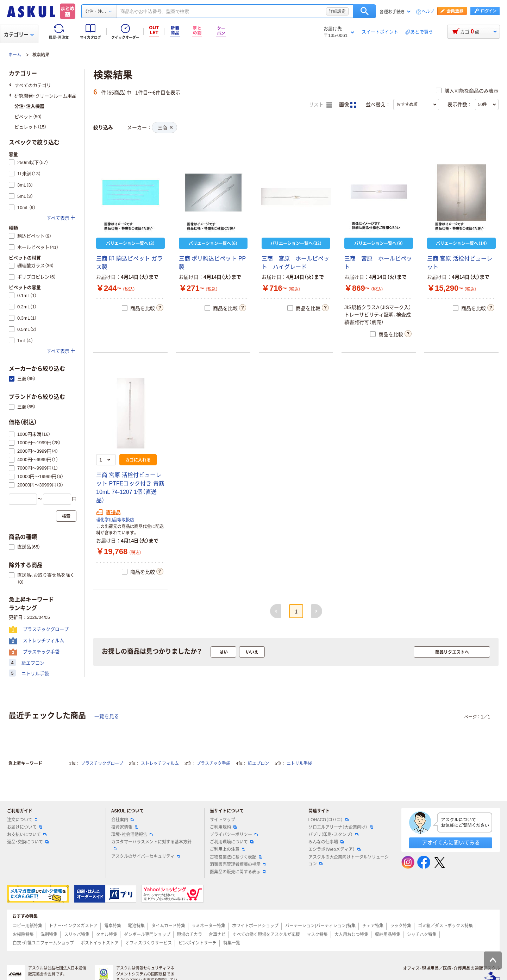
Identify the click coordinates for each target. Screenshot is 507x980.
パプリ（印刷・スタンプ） (333, 835)
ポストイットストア (100, 943)
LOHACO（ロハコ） (329, 820)
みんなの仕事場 (326, 842)
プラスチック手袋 (213, 764)
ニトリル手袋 (299, 764)
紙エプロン (258, 764)
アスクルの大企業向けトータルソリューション (349, 860)
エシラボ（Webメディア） (334, 849)
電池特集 (136, 926)
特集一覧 (232, 943)
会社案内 (123, 820)
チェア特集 (373, 926)
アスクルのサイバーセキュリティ (146, 856)
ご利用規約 (223, 827)
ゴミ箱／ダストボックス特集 (445, 926)
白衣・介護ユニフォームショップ (43, 943)
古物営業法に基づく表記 (236, 857)
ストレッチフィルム (160, 764)
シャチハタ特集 (422, 935)
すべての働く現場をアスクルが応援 (266, 935)
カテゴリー (19, 34)
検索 (365, 11)
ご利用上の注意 (227, 849)
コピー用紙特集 (27, 926)
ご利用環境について (232, 842)
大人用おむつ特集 (351, 935)
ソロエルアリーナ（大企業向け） (341, 827)
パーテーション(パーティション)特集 (320, 926)
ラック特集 (401, 926)
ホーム (15, 55)
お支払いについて (27, 835)
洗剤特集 (49, 935)
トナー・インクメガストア (73, 926)
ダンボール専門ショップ (147, 935)
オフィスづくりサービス (149, 943)
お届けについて (25, 827)
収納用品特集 (388, 935)
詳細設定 (337, 11)
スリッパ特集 (77, 935)
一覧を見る (107, 716)
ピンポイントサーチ (198, 943)
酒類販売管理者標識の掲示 (238, 865)
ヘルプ (428, 12)
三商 (165, 128)
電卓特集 (113, 926)
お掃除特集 (23, 935)
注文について (23, 820)
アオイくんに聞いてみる (451, 843)
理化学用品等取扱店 (115, 520)
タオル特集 (107, 935)
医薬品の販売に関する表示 (238, 872)
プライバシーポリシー (234, 835)
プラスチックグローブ (102, 764)
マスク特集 (317, 935)
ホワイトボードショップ (255, 926)
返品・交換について (28, 842)
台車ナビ (217, 935)
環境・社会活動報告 (132, 835)
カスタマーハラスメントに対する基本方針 (151, 845)
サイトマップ (223, 820)
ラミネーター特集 (208, 926)
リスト (320, 105)
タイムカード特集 (168, 926)
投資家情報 (125, 827)
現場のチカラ (189, 935)
